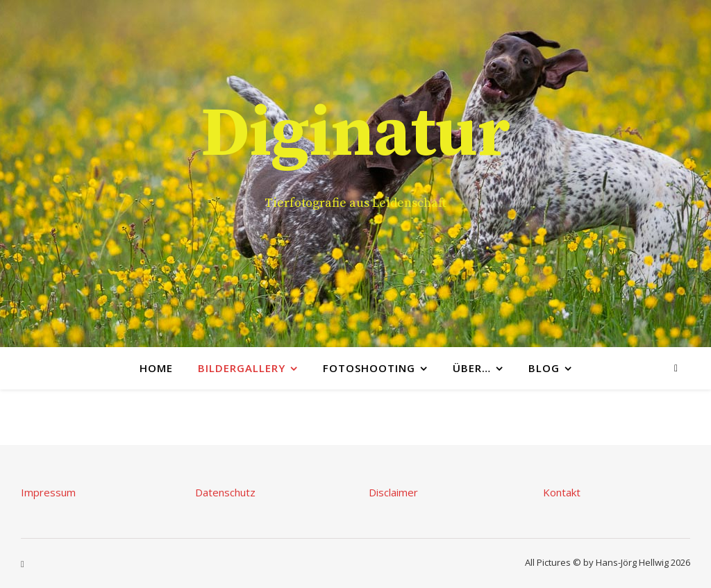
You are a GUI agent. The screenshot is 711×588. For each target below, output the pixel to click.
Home (156, 368)
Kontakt (562, 492)
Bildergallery (242, 368)
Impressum (48, 492)
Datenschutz (225, 492)
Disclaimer (393, 492)
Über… (472, 368)
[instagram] (676, 368)
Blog (544, 368)
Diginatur (355, 135)
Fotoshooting (369, 368)
